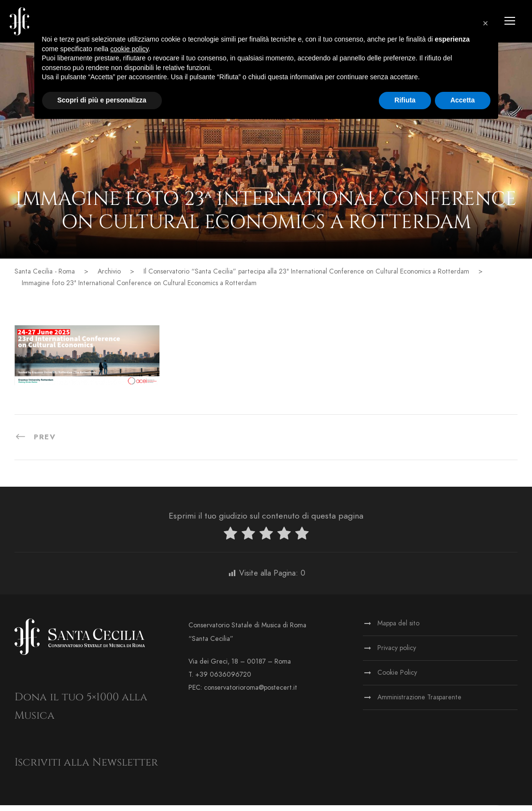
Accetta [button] (463, 100)
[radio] (230, 541)
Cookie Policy (397, 678)
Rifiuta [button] (405, 100)
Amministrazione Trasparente (419, 703)
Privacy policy (397, 654)
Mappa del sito (398, 629)
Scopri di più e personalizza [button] (102, 100)
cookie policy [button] (129, 49)
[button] (486, 23)
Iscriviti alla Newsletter (86, 768)
